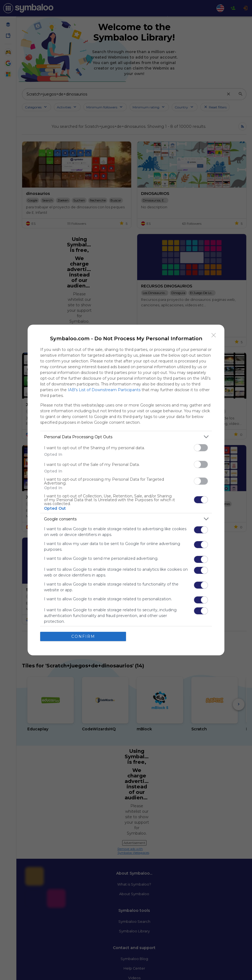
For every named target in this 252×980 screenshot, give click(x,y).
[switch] (201, 448)
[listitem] (126, 437)
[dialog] (126, 490)
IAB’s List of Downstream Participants (104, 390)
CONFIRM (83, 636)
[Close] (214, 335)
